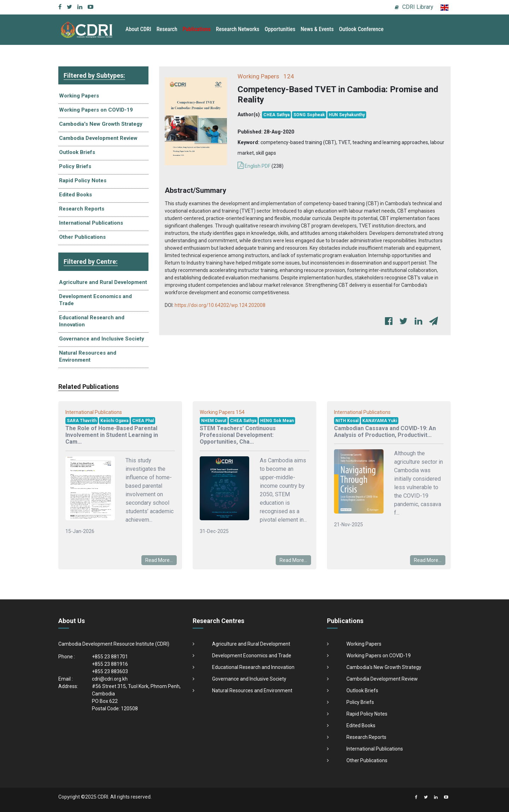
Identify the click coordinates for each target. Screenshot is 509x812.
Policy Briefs (75, 166)
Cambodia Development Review (98, 138)
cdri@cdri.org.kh (110, 679)
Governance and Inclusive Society (102, 339)
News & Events (317, 29)
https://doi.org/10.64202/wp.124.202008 (220, 305)
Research (167, 29)
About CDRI (138, 29)
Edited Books (75, 195)
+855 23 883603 (110, 671)
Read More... (159, 560)
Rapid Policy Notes (83, 180)
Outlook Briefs (77, 152)
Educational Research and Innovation (92, 321)
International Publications (91, 223)
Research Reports (82, 209)
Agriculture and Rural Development (103, 282)
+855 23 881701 (110, 657)
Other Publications (82, 237)
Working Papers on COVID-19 (96, 110)
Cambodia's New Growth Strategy (101, 124)
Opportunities (280, 29)
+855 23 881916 (110, 664)
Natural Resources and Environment (88, 356)
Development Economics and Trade (95, 300)
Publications (197, 29)
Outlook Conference (361, 29)
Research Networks (238, 29)
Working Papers (79, 96)
